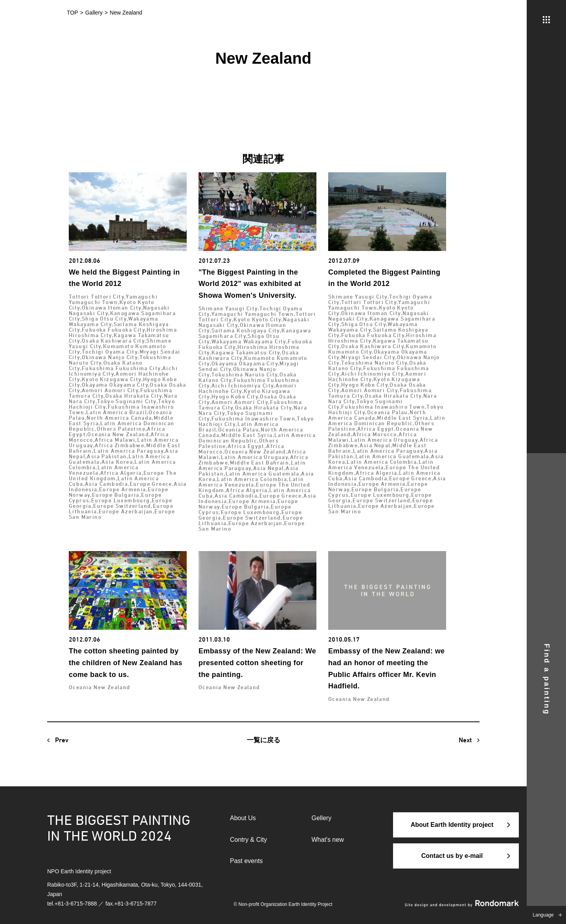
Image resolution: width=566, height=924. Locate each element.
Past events (246, 861)
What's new (328, 840)
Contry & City (248, 840)
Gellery (322, 818)
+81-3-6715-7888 (76, 904)
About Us (243, 818)
